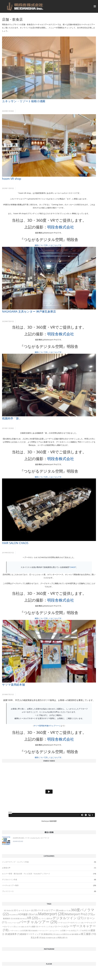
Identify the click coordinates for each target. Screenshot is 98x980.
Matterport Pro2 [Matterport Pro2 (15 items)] (79, 914)
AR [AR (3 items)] (11, 915)
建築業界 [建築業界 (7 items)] (14, 934)
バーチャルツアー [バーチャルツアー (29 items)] (38, 922)
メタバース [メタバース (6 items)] (59, 926)
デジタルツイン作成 (10, 879)
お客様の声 (6, 868)
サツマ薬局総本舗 (13, 684)
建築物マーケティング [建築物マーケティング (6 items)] (32, 934)
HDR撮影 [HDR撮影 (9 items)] (25, 914)
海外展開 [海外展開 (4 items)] (76, 934)
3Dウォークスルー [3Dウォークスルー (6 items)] (24, 910)
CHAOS (73, 567)
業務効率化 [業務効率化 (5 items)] (50, 934)
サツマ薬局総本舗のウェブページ (47, 726)
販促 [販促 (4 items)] (45, 938)
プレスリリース (8, 891)
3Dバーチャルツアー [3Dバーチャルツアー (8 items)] (46, 910)
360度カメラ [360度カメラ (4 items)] (65, 910)
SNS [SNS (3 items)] (24, 919)
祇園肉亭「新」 (12, 418)
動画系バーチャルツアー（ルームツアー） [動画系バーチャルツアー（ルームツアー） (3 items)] (47, 931)
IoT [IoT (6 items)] (35, 914)
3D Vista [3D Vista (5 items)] (9, 910)
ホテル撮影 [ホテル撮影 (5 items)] (32, 926)
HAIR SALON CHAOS (15, 543)
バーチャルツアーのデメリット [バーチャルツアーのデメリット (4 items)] (70, 923)
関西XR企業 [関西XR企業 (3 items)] (53, 938)
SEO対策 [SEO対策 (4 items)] (17, 919)
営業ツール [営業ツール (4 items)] (67, 931)
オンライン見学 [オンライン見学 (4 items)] (45, 919)
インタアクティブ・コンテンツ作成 (15, 862)
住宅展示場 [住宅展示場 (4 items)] (27, 931)
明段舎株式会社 (61, 227)
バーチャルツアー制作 (10, 885)
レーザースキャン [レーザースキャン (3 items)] (15, 931)
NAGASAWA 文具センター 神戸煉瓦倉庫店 (29, 311)
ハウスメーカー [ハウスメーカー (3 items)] (13, 923)
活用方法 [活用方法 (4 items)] (67, 934)
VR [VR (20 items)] (32, 918)
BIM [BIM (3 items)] (15, 915)
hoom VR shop (12, 179)
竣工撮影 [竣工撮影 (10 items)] (88, 934)
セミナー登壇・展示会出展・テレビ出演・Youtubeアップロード (26, 874)
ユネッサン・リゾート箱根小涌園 (24, 101)
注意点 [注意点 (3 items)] (59, 934)
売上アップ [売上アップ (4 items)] (78, 931)
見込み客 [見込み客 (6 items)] (36, 938)
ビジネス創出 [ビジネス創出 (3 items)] (21, 927)
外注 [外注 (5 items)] (87, 930)
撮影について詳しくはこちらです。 (49, 245)
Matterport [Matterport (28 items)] (51, 914)
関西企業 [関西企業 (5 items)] (63, 938)
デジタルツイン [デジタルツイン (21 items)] (68, 918)
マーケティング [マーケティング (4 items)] (45, 927)
